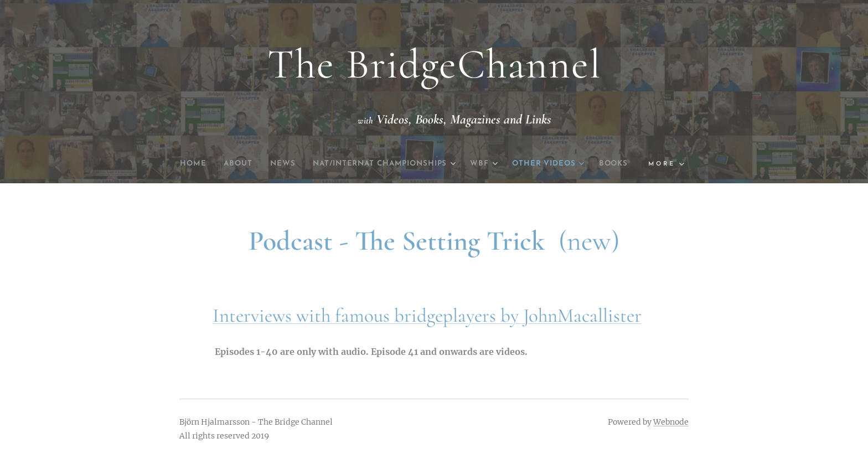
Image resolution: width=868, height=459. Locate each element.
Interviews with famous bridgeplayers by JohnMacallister (427, 316)
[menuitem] (200, 164)
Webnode (671, 422)
